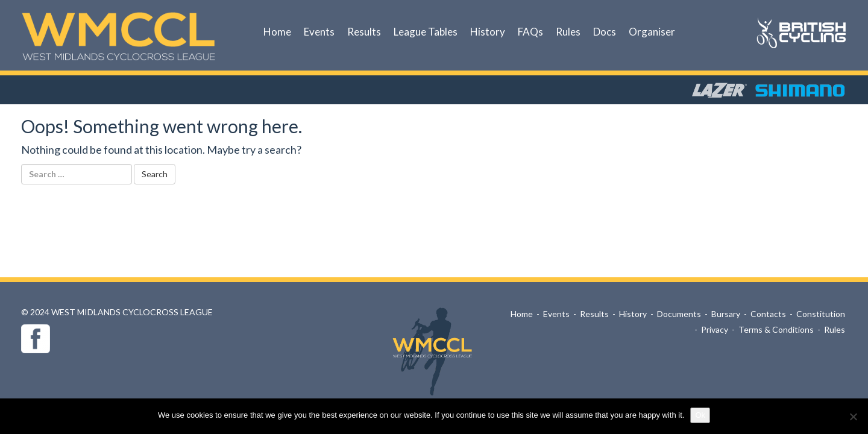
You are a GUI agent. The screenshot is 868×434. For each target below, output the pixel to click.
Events (319, 32)
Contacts (768, 314)
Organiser (652, 32)
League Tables (426, 32)
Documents (679, 314)
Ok (700, 415)
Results (364, 32)
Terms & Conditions (776, 329)
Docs (605, 32)
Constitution (821, 314)
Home (277, 32)
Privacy (715, 329)
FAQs (530, 32)
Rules (568, 32)
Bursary (726, 314)
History (488, 32)
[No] (853, 417)
